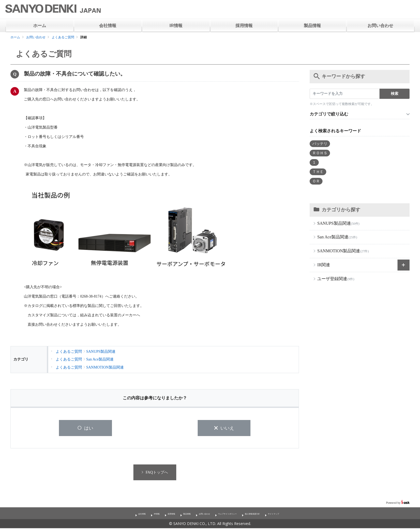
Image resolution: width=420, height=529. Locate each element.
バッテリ (320, 144)
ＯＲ (316, 181)
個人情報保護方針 (276, 514)
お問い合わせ (380, 26)
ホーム (40, 26)
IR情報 (176, 26)
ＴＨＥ (318, 172)
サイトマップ (310, 514)
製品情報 (312, 26)
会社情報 (108, 26)
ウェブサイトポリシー (234, 514)
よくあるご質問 (63, 37)
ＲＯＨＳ (320, 153)
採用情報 (244, 26)
